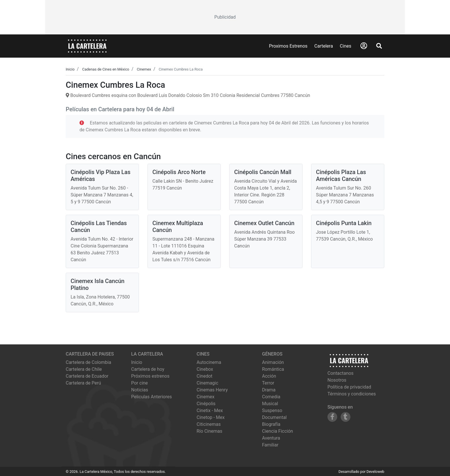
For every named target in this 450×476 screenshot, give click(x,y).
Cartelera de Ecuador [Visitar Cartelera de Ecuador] (87, 376)
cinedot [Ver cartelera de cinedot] (204, 376)
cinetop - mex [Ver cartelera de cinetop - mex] (211, 417)
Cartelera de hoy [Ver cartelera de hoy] (148, 369)
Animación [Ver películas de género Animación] (273, 362)
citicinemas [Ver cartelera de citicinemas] (209, 424)
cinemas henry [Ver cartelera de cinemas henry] (212, 390)
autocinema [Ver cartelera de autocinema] (209, 362)
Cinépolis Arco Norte (179, 172)
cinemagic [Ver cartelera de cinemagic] (207, 383)
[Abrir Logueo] (364, 46)
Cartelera (324, 46)
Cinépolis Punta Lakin (344, 223)
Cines (346, 46)
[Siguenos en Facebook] (332, 417)
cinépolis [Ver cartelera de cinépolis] (206, 404)
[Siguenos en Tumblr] (346, 417)
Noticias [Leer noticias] (140, 390)
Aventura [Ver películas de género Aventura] (271, 438)
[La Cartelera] (87, 46)
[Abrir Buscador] (379, 46)
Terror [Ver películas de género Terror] (268, 383)
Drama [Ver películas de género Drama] (269, 390)
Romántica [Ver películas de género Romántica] (273, 369)
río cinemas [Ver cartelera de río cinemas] (210, 431)
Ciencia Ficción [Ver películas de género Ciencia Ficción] (278, 431)
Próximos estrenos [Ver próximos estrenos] (150, 376)
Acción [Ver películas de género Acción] (269, 376)
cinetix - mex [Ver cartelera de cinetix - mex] (210, 410)
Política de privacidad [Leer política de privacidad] (349, 387)
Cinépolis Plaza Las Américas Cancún (341, 175)
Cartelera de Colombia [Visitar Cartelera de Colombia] (88, 362)
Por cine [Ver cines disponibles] (139, 383)
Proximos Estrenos (288, 46)
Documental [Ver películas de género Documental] (274, 417)
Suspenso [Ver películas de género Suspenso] (272, 410)
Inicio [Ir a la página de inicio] (137, 362)
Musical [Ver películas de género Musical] (270, 404)
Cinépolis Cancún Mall (263, 172)
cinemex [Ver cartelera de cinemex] (205, 397)
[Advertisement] (225, 17)
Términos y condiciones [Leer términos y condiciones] (352, 394)
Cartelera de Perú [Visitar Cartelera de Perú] (83, 383)
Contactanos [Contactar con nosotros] (341, 373)
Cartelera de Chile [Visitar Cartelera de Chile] (84, 369)
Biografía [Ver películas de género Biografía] (271, 424)
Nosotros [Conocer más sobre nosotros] (337, 380)
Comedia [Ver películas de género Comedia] (271, 397)
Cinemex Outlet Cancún (264, 223)
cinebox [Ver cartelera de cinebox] (205, 369)
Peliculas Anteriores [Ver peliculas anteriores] (152, 397)
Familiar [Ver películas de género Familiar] (270, 445)
